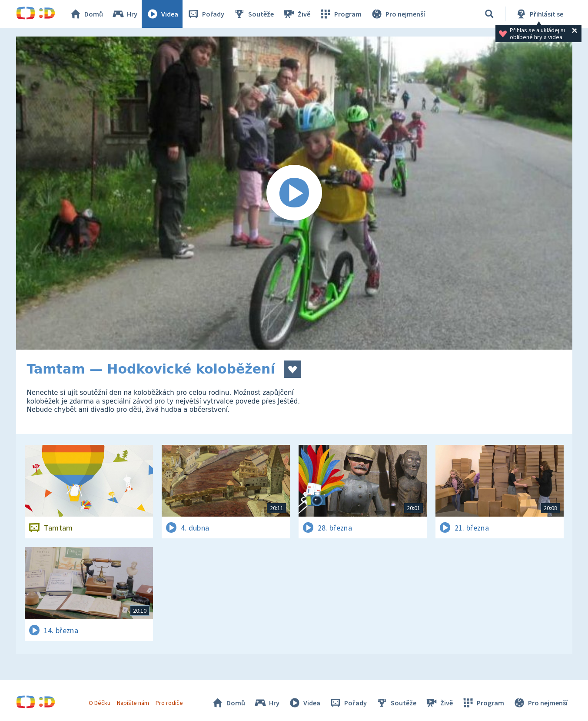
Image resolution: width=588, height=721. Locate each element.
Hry (125, 14)
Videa (162, 14)
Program (340, 14)
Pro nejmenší (398, 14)
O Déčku (100, 703)
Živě (296, 14)
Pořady (206, 14)
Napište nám (133, 703)
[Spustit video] (294, 193)
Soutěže (253, 14)
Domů (86, 14)
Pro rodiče (169, 703)
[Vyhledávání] (489, 14)
